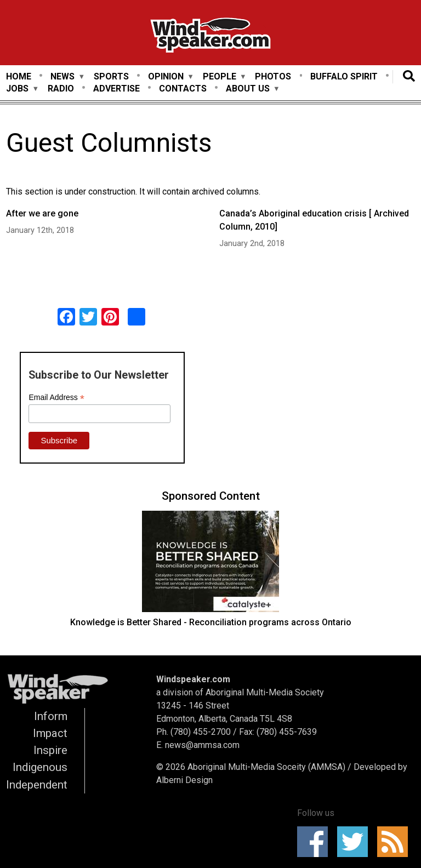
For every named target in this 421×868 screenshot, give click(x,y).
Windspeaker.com (193, 679)
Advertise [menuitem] (116, 88)
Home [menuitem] (19, 76)
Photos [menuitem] (273, 76)
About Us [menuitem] (248, 89)
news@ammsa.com (202, 745)
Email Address (56, 398)
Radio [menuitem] (61, 88)
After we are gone (42, 213)
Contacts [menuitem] (183, 88)
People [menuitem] (220, 77)
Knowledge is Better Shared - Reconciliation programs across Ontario (211, 622)
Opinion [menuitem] (166, 77)
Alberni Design (184, 780)
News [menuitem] (62, 77)
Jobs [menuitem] (17, 89)
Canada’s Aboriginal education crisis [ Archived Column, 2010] (314, 220)
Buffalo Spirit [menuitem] (344, 76)
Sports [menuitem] (111, 76)
